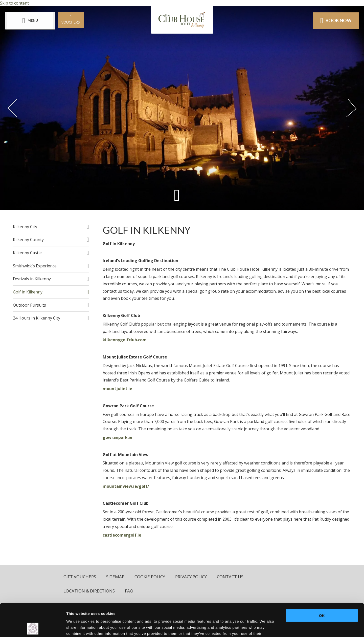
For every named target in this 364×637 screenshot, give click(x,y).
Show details (265, 627)
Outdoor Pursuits (29, 305)
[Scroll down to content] (177, 195)
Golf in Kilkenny (28, 292)
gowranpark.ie (118, 437)
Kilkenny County (28, 240)
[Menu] (30, 21)
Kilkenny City (25, 227)
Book (336, 20)
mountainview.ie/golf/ (126, 486)
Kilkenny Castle (27, 253)
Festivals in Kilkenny (32, 279)
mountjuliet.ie (117, 389)
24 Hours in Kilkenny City (37, 318)
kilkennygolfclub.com (125, 340)
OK (322, 582)
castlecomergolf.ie (122, 535)
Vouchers (71, 19)
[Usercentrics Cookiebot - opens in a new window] (33, 627)
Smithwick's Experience (35, 266)
